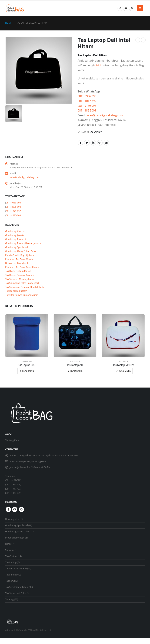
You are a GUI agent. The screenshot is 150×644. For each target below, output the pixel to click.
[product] (27, 341)
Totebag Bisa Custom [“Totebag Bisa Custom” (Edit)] (16, 296)
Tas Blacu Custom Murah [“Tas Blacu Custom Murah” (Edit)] (19, 275)
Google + (100, 143)
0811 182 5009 (87, 110)
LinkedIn (93, 143)
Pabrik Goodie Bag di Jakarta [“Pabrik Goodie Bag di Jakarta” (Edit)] (20, 258)
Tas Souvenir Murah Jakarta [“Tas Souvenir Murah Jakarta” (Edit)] (20, 284)
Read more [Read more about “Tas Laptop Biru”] (28, 377)
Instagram (21, 516)
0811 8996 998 (87, 96)
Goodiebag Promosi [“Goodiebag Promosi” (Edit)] (16, 241)
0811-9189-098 (13, 204)
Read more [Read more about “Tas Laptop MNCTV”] (125, 377)
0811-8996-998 (13, 208)
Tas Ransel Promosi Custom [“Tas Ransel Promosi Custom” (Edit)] (20, 279)
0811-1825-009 (13, 217)
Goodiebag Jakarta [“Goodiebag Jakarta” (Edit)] (15, 237)
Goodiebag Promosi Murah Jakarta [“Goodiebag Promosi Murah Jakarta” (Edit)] (24, 246)
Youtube (15, 516)
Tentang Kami (12, 446)
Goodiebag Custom (15, 233)
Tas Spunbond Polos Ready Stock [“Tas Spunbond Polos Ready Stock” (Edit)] (23, 288)
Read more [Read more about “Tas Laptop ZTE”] (76, 377)
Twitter (87, 143)
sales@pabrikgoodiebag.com (105, 115)
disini (98, 65)
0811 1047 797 (87, 101)
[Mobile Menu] (140, 8)
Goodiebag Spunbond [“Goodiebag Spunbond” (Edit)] (17, 250)
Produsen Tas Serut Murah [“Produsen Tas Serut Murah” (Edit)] (19, 262)
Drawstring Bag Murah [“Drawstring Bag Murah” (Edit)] (17, 267)
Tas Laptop (96, 132)
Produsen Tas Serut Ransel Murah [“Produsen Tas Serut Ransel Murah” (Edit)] (23, 271)
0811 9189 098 (87, 106)
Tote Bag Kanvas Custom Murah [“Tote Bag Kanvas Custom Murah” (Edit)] (22, 301)
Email (106, 143)
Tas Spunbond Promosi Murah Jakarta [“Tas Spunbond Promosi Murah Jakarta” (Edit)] (25, 292)
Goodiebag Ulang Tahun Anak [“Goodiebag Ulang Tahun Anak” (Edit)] (21, 254)
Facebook (81, 143)
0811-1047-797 (13, 213)
